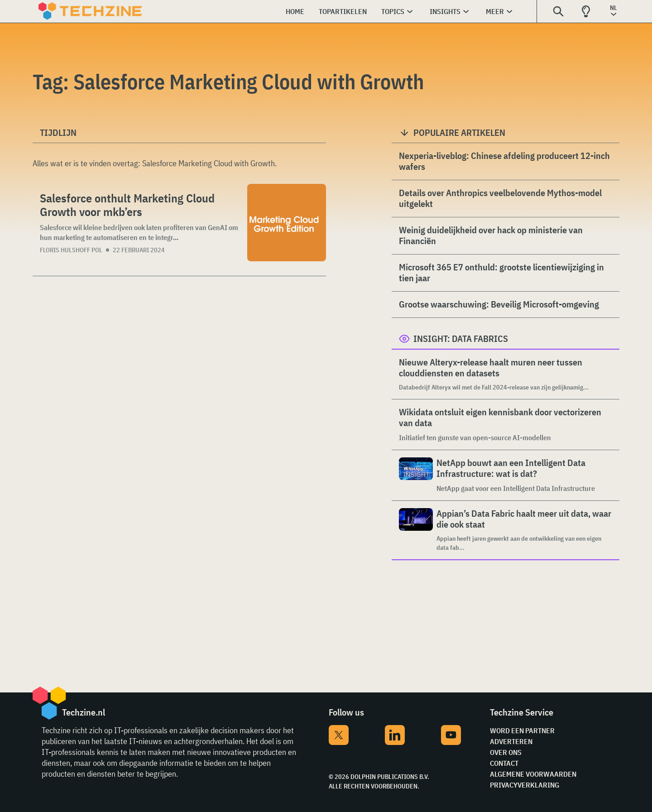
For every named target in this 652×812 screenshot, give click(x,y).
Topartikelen (343, 11)
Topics (393, 11)
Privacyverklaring (525, 785)
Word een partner (522, 730)
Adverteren (511, 741)
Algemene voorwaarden (533, 774)
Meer (495, 11)
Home (295, 11)
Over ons (506, 752)
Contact (504, 763)
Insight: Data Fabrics (461, 339)
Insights (445, 11)
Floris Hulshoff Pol (71, 250)
